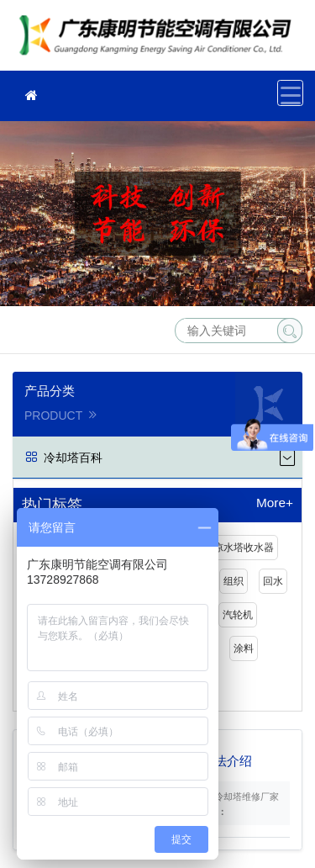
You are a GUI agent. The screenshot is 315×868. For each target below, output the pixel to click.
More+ (275, 503)
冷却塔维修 (160, 41)
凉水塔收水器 (244, 548)
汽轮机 (238, 615)
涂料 (244, 648)
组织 (234, 581)
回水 (273, 581)
